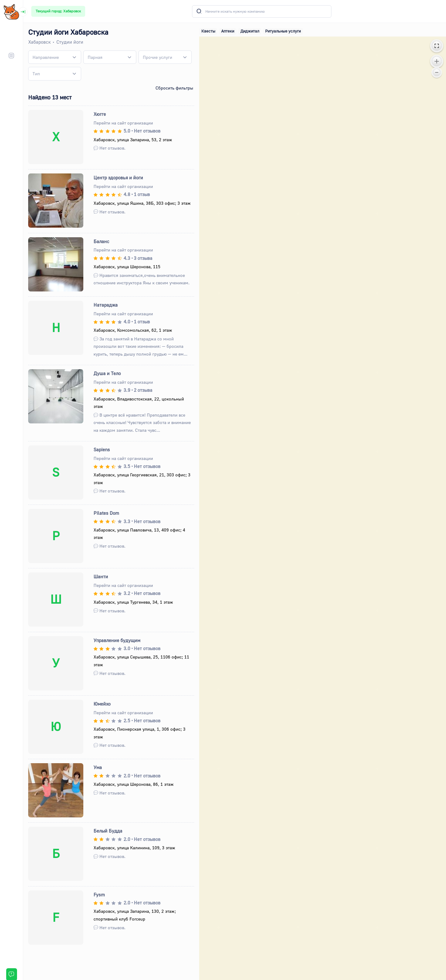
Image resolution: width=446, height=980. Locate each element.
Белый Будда (108, 831)
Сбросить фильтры (174, 88)
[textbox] (46, 57)
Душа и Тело (107, 373)
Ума (98, 767)
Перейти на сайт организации (124, 123)
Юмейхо (102, 704)
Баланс (102, 241)
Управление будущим (117, 640)
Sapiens (102, 449)
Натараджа (106, 305)
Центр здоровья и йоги (119, 177)
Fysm (100, 895)
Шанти (101, 576)
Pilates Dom (107, 513)
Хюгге (100, 114)
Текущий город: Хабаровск (58, 11)
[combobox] (55, 57)
